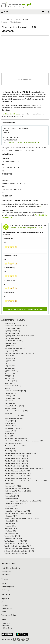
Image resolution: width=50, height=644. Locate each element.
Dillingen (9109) (10, 363)
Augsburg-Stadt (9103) (12, 333)
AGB (3, 602)
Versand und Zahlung (9, 615)
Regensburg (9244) (11, 508)
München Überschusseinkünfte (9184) (18, 476)
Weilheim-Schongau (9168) (14, 538)
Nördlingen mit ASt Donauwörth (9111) (18, 488)
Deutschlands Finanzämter (11, 568)
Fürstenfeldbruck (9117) (13, 386)
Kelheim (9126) (10, 413)
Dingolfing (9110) (10, 366)
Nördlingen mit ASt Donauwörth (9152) (18, 491)
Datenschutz (6, 605)
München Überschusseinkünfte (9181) (18, 471)
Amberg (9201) (10, 323)
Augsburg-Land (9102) (12, 331)
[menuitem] (41, 12)
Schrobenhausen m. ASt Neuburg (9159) (18, 513)
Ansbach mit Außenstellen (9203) (16, 326)
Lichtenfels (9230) (11, 433)
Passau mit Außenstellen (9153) (15, 503)
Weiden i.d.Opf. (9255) (12, 536)
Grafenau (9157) (10, 393)
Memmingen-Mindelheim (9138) (15, 443)
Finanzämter (16, 20)
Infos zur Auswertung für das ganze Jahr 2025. (26, 228)
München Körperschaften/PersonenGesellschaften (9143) (24, 468)
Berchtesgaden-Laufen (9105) (15, 348)
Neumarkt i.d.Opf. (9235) (13, 486)
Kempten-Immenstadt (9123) (14, 416)
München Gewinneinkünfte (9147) (16, 463)
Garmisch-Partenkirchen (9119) (15, 391)
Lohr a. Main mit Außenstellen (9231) (17, 438)
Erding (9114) (9, 376)
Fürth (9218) (9, 388)
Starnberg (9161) (10, 523)
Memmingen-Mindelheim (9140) (15, 446)
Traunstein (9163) (11, 529)
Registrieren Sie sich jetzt (10, 114)
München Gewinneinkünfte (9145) (16, 458)
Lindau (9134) (9, 436)
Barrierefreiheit (7, 609)
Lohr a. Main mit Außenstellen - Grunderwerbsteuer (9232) (24, 441)
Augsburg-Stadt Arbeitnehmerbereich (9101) (20, 336)
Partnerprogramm (8, 587)
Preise (4, 612)
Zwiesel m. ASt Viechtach (11, 22)
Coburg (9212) (9, 356)
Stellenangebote (7, 590)
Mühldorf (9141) (10, 451)
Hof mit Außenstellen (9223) (14, 406)
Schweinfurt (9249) (11, 521)
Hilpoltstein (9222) (11, 403)
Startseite (5, 20)
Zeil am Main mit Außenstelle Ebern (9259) (19, 551)
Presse (4, 583)
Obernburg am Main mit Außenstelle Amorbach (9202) (23, 501)
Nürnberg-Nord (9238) (12, 493)
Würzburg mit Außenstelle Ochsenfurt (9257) (20, 548)
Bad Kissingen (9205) (12, 338)
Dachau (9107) (10, 358)
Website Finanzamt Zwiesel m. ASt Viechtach (25, 142)
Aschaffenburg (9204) (12, 328)
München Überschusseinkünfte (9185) (18, 478)
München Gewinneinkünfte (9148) (16, 466)
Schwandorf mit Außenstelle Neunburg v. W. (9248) (22, 518)
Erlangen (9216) (10, 378)
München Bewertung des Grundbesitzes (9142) (20, 453)
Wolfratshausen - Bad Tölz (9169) (16, 543)
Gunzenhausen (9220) (12, 398)
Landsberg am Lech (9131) (14, 428)
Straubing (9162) (10, 526)
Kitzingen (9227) (10, 421)
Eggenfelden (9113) (11, 371)
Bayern (26, 20)
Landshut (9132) (10, 431)
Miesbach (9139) (10, 448)
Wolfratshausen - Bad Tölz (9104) (16, 541)
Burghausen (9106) (11, 351)
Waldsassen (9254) (11, 533)
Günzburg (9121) (10, 396)
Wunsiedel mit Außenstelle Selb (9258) (18, 546)
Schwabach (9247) (11, 516)
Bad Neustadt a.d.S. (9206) (14, 341)
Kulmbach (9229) (10, 426)
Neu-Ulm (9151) (10, 483)
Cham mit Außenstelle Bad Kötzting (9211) (19, 353)
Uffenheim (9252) (11, 531)
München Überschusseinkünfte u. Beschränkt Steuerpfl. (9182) (26, 481)
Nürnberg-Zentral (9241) (13, 498)
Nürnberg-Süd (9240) (12, 496)
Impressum (5, 599)
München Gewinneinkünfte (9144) (16, 456)
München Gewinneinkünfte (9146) (16, 461)
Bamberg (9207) (10, 343)
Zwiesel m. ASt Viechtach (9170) (16, 554)
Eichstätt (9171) (10, 373)
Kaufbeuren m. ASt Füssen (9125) (16, 411)
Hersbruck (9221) (10, 401)
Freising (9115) (10, 383)
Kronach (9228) (10, 423)
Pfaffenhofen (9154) (12, 506)
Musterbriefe (6, 575)
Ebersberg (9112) (10, 368)
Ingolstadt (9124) (10, 408)
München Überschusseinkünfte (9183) (18, 473)
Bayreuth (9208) (10, 346)
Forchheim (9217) (11, 381)
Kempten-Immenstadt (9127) (14, 418)
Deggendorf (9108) (11, 361)
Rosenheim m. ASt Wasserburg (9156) (18, 511)
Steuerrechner (6, 571)
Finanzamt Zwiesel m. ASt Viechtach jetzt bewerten (25, 309)
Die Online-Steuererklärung (16, 7)
